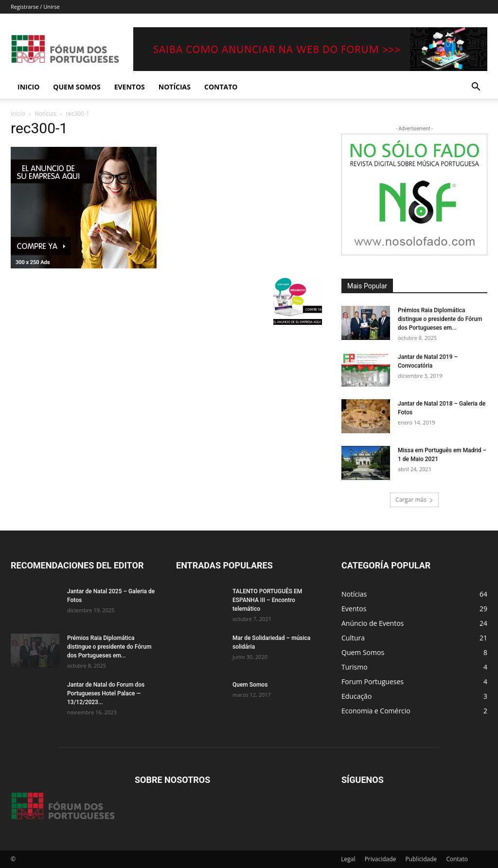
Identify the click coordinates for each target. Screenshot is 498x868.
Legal (348, 859)
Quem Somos (77, 87)
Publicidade (421, 859)
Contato (221, 87)
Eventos (130, 87)
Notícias (175, 87)
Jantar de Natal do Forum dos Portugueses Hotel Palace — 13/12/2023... (106, 693)
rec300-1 (39, 128)
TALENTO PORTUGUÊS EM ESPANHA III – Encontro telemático (267, 600)
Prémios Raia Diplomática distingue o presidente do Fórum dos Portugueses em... (440, 319)
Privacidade (381, 859)
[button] (476, 88)
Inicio (28, 87)
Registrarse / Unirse (35, 7)
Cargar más (414, 500)
